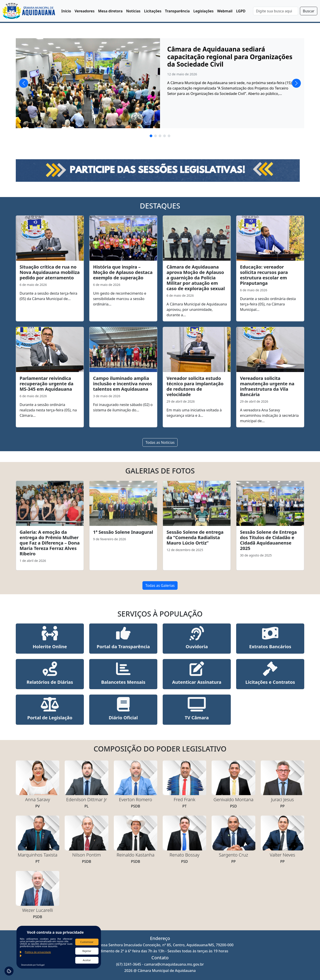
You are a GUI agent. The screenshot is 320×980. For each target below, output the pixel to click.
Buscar (309, 11)
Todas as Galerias (160, 585)
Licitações (153, 11)
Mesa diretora (110, 11)
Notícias (133, 11)
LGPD (241, 11)
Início (66, 11)
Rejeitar (87, 951)
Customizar (87, 942)
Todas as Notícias (160, 442)
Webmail (225, 11)
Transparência (177, 11)
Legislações (203, 11)
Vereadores (85, 11)
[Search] (276, 11)
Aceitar (87, 960)
